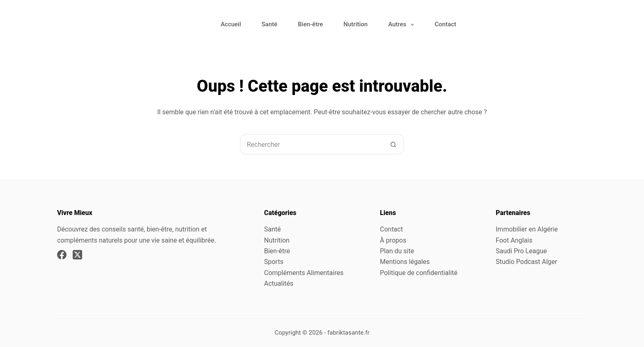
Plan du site (397, 251)
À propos (393, 240)
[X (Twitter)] (77, 255)
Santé (270, 24)
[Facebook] (62, 255)
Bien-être (310, 24)
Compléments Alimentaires (304, 273)
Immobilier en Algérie (527, 229)
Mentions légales (405, 262)
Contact (445, 24)
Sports (274, 262)
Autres (403, 25)
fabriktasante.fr (348, 333)
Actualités (279, 283)
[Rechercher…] (312, 144)
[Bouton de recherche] (393, 144)
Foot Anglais (514, 240)
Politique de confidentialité (419, 273)
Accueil (231, 24)
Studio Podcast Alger (526, 262)
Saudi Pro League (521, 251)
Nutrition (355, 24)
